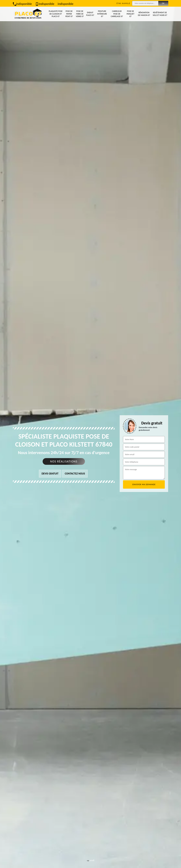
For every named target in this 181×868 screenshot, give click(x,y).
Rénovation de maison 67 (144, 14)
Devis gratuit (50, 474)
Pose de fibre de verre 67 (80, 14)
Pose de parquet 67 (130, 14)
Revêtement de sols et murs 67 (160, 14)
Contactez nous (75, 474)
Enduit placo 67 (90, 14)
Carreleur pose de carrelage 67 (117, 14)
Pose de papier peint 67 (69, 14)
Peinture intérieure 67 (102, 14)
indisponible (22, 4)
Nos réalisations (64, 461)
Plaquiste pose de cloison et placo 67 (56, 14)
